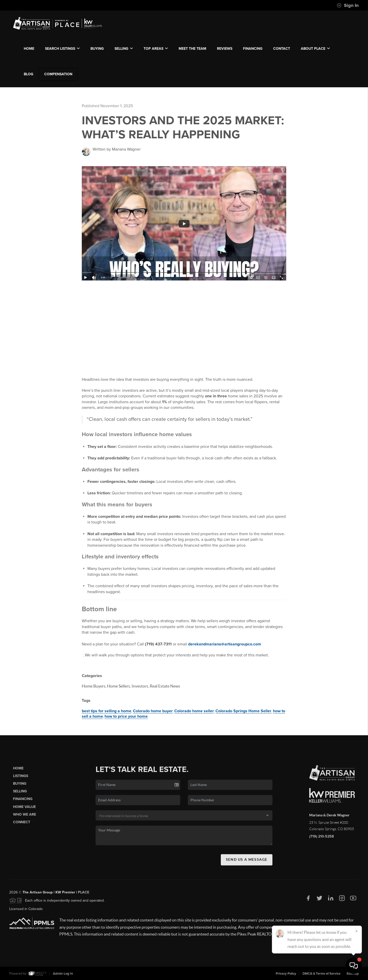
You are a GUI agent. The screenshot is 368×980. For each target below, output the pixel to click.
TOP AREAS (156, 49)
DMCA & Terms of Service (321, 974)
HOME (29, 49)
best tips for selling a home (107, 711)
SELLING (124, 49)
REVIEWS (225, 49)
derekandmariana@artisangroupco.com (227, 644)
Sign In (348, 5)
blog (28, 74)
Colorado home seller (194, 711)
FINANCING (253, 49)
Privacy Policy (286, 974)
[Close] (356, 931)
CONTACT (282, 49)
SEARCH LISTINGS (62, 49)
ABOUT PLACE (315, 49)
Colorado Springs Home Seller (243, 711)
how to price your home (126, 716)
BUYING (97, 49)
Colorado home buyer (153, 711)
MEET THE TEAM (192, 49)
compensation (58, 74)
